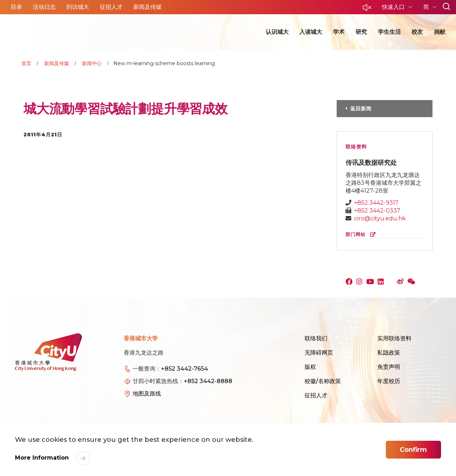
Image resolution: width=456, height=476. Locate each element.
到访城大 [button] (78, 7)
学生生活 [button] (389, 32)
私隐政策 (389, 353)
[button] (367, 9)
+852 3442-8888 (208, 381)
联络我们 (316, 338)
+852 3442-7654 (185, 369)
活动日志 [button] (44, 7)
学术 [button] (339, 32)
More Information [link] (43, 458)
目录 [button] (16, 7)
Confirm (413, 450)
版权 (310, 367)
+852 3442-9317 (376, 203)
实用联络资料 (394, 338)
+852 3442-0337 (377, 211)
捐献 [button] (440, 32)
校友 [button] (417, 32)
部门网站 (362, 234)
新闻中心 (92, 63)
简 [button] (427, 7)
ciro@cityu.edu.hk (380, 218)
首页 (26, 63)
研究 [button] (361, 32)
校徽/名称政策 (323, 381)
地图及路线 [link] (147, 394)
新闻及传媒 (57, 63)
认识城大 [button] (277, 32)
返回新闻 (361, 109)
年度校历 (389, 381)
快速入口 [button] (394, 7)
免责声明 (389, 367)
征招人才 (316, 395)
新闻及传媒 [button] (147, 7)
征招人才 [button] (111, 7)
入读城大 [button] (311, 32)
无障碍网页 (319, 353)
